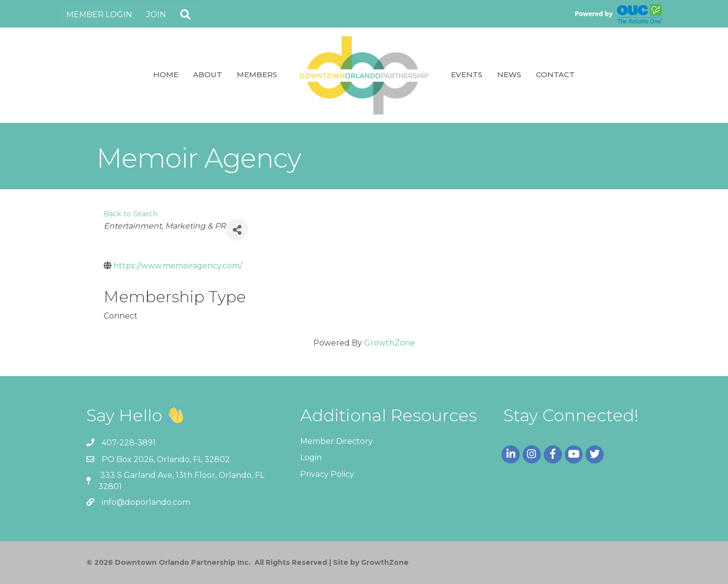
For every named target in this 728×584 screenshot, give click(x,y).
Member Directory (336, 441)
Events (467, 74)
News (509, 74)
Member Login (99, 15)
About (208, 74)
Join (156, 15)
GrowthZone (390, 343)
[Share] (237, 230)
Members (257, 74)
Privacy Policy (327, 474)
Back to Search (131, 214)
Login (311, 457)
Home (166, 74)
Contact (555, 74)
